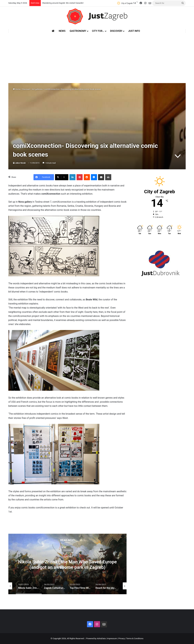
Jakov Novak (20, 163)
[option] (67, 564)
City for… (98, 31)
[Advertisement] (97, 56)
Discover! (116, 31)
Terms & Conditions (135, 638)
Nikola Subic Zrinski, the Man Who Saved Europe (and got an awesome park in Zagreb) (68, 564)
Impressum (112, 638)
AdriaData (101, 638)
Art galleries (37, 89)
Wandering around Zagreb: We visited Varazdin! (63, 3)
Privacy (122, 638)
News (62, 31)
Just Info (134, 31)
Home (17, 89)
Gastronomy (78, 31)
